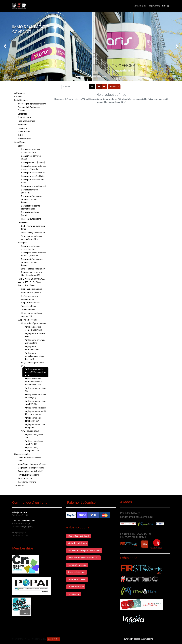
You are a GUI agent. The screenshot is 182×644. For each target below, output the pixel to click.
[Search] (92, 87)
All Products (20, 93)
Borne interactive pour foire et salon (84, 550)
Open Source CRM (162, 639)
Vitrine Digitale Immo (77, 543)
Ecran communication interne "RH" (83, 558)
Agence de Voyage (77, 572)
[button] (114, 87)
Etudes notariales (76, 587)
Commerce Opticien (77, 579)
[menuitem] (140, 6)
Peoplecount (74, 594)
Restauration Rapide (77, 565)
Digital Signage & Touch (79, 536)
